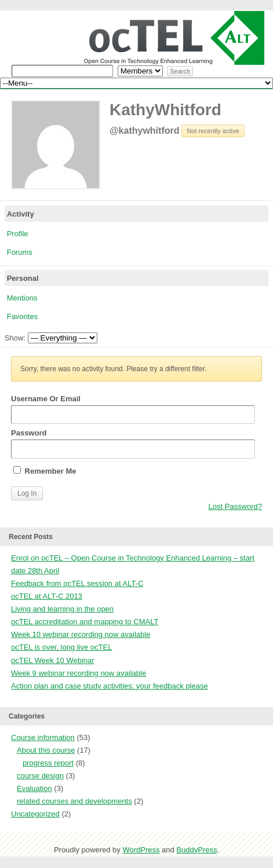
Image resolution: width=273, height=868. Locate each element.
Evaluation (34, 788)
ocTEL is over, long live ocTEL (61, 647)
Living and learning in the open (62, 609)
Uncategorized (35, 814)
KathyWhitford (165, 110)
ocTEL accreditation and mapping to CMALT (85, 622)
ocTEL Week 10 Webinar (53, 660)
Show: (15, 338)
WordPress (141, 850)
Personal (23, 278)
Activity (21, 214)
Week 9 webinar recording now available (79, 673)
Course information (43, 737)
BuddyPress (196, 850)
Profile (18, 234)
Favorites (22, 316)
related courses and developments (74, 801)
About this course (46, 750)
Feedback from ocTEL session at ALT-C (77, 583)
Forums (20, 252)
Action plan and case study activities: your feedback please (110, 686)
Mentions (22, 298)
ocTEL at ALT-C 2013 (47, 596)
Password (133, 443)
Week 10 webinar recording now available (81, 634)
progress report (48, 763)
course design (40, 776)
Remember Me (45, 471)
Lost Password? (236, 506)
